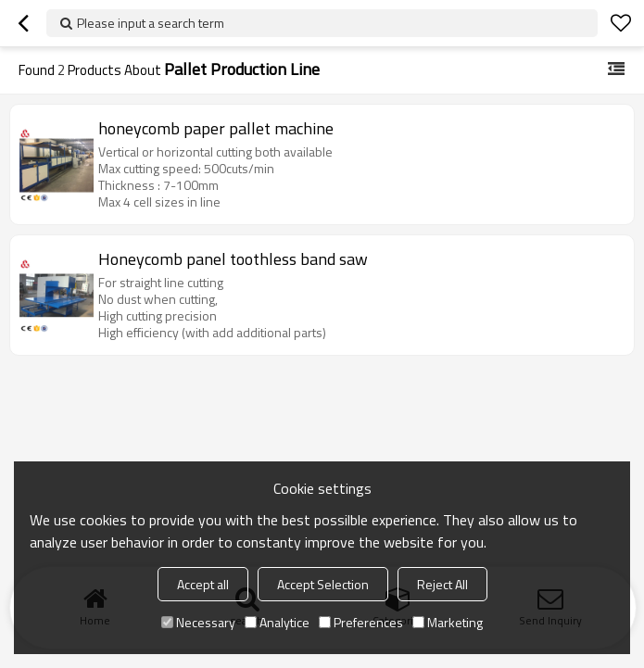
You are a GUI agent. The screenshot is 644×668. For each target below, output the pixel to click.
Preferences (361, 622)
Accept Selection (323, 584)
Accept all (203, 584)
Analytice (277, 622)
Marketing (448, 622)
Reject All (442, 584)
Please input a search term (151, 23)
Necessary (198, 622)
